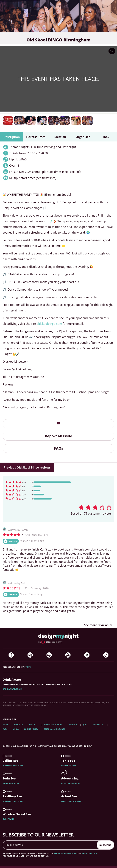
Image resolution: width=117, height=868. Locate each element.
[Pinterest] (49, 655)
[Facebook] (11, 655)
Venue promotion (70, 783)
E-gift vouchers (11, 783)
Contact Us (99, 725)
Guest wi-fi (8, 819)
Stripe (28, 667)
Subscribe (105, 845)
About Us (19, 725)
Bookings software (13, 765)
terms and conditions (66, 853)
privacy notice (90, 853)
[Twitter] (87, 655)
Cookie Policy (31, 729)
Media (16, 729)
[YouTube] (68, 655)
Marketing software (72, 801)
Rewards (73, 725)
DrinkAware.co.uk (12, 689)
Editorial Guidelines (55, 729)
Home (5, 725)
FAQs (59, 448)
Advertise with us (53, 725)
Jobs (85, 725)
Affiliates (34, 725)
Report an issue (58, 436)
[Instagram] (30, 655)
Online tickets (69, 765)
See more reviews (98, 625)
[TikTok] (106, 655)
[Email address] (50, 845)
